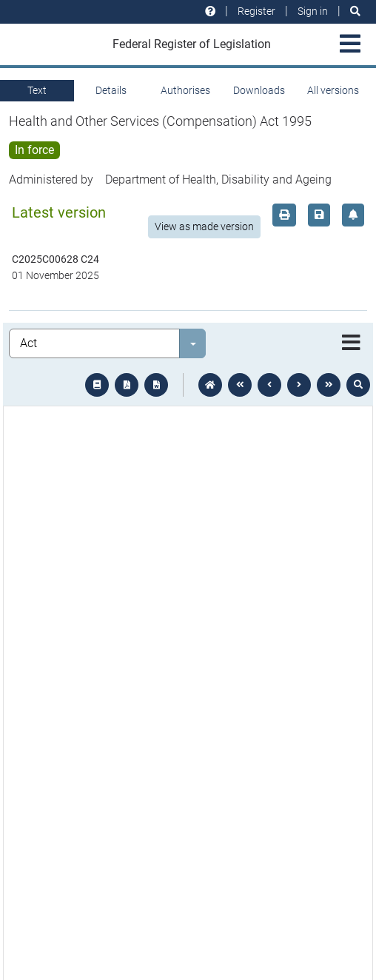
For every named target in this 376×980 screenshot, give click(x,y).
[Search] (355, 11)
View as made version (204, 226)
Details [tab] (111, 90)
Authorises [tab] (185, 90)
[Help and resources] (210, 11)
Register (256, 11)
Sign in (313, 11)
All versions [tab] (333, 90)
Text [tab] (37, 90)
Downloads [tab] (259, 90)
